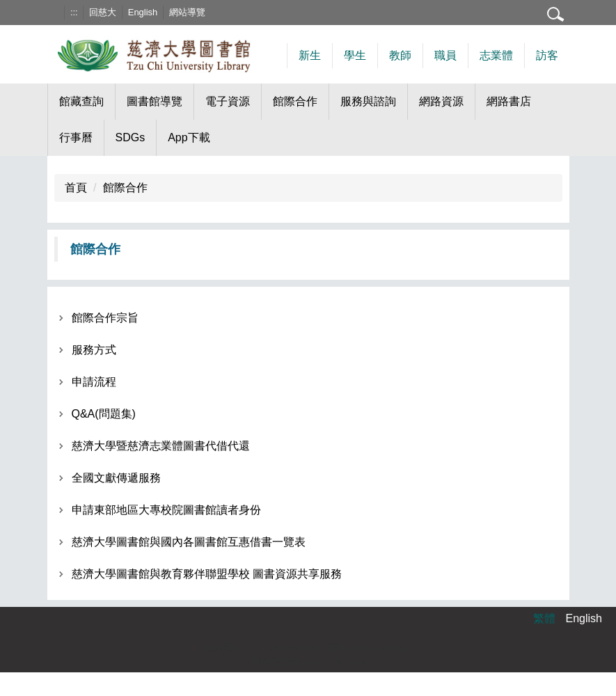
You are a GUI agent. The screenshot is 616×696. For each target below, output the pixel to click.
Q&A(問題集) (104, 414)
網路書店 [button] (509, 101)
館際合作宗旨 (105, 318)
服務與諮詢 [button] (368, 101)
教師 (400, 55)
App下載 (189, 137)
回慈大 (103, 12)
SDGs (131, 137)
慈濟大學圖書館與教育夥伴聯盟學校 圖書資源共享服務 (207, 574)
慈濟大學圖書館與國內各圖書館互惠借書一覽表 (189, 542)
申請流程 (94, 382)
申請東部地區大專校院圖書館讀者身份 (166, 510)
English (143, 12)
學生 (355, 55)
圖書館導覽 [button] (155, 101)
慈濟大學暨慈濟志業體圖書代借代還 (161, 446)
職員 (445, 55)
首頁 (76, 188)
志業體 (496, 55)
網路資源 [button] (441, 101)
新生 (310, 55)
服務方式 (94, 350)
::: (74, 12)
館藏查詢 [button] (81, 101)
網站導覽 (187, 12)
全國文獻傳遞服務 (116, 478)
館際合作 (125, 188)
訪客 (547, 55)
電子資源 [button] (228, 101)
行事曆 (76, 137)
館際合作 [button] (295, 101)
